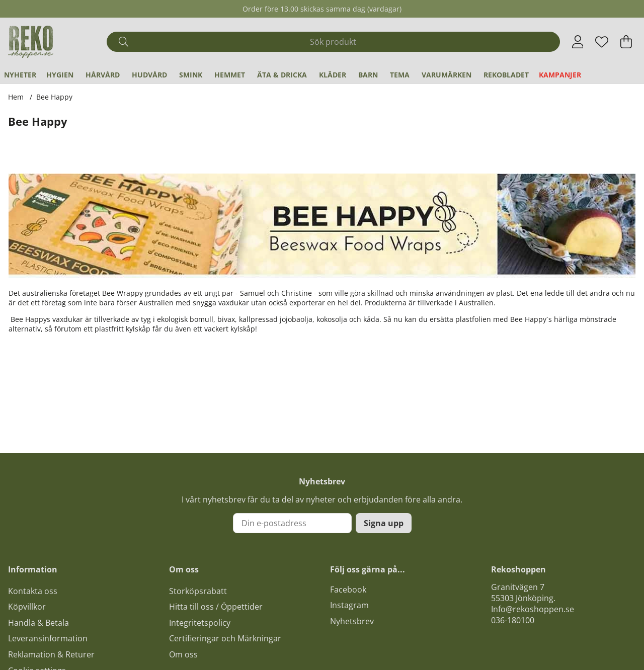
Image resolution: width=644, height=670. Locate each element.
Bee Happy (54, 97)
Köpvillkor (27, 607)
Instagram (349, 605)
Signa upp (384, 523)
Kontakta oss (33, 591)
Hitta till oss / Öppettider (216, 607)
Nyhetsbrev (352, 621)
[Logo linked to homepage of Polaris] (31, 42)
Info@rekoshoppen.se (533, 609)
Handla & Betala (38, 623)
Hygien (60, 75)
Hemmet (230, 75)
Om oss (183, 654)
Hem (16, 97)
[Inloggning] (578, 42)
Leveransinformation (48, 638)
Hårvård (103, 75)
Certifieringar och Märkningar (225, 638)
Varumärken (447, 75)
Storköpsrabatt (198, 591)
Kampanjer (560, 75)
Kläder (333, 75)
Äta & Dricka (282, 75)
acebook (350, 590)
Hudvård (149, 75)
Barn (368, 75)
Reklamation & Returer (51, 654)
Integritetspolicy (200, 623)
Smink (191, 75)
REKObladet (506, 75)
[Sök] (333, 42)
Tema (400, 75)
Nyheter (20, 75)
